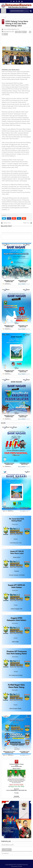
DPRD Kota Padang (12, 215)
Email (5, 34)
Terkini (7, 850)
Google (20, 866)
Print (24, 32)
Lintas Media (9, 865)
